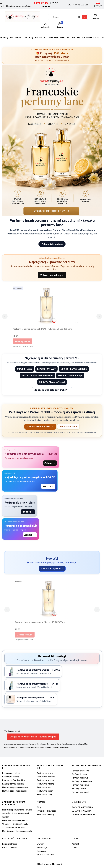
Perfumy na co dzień (11, 773)
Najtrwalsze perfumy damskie (15, 787)
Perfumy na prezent (46, 780)
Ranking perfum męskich (13, 784)
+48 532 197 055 (80, 5)
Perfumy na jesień (45, 791)
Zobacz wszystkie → (52, 568)
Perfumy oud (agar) (80, 792)
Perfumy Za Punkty (46, 814)
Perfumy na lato (44, 787)
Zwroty (40, 844)
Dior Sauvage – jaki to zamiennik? (17, 831)
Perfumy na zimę (44, 794)
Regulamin (42, 851)
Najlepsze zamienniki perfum (15, 820)
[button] (85, 17)
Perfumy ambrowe (80, 778)
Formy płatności (9, 844)
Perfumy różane (79, 788)
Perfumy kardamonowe (82, 781)
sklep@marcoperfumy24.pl (18, 6)
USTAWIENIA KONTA (82, 811)
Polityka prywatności (47, 854)
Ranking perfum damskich (13, 780)
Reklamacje (42, 847)
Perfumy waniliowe (80, 785)
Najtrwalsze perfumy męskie (15, 791)
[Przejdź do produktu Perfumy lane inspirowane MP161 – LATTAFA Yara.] (49, 599)
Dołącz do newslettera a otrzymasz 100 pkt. (33, 737)
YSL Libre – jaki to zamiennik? (15, 824)
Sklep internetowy (49, 864)
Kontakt (75, 844)
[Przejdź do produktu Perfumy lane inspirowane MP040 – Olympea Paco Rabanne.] (46, 306)
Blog (39, 807)
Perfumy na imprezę (46, 777)
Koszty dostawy (9, 847)
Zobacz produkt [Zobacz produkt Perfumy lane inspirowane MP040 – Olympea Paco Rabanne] (22, 341)
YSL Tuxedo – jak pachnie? (14, 827)
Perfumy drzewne (79, 774)
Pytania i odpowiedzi (46, 811)
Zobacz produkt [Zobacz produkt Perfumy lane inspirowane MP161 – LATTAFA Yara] (25, 635)
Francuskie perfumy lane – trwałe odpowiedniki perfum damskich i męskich (17, 813)
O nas (74, 847)
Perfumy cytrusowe (80, 771)
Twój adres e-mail (12, 731)
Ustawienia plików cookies (84, 814)
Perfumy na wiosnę (11, 777)
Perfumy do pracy (45, 773)
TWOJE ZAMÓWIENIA (82, 807)
